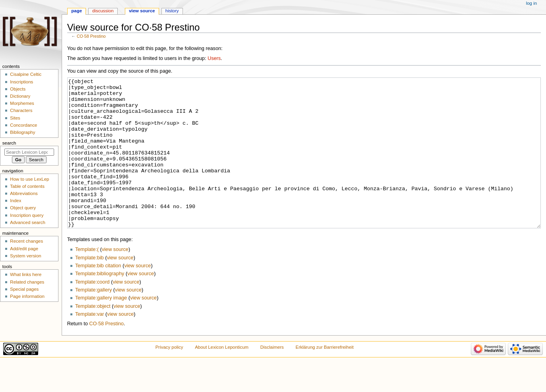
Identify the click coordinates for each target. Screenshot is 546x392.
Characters (21, 110)
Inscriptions (21, 82)
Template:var (90, 344)
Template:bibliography (100, 303)
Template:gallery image (101, 328)
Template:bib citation (98, 295)
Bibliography (22, 132)
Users (214, 58)
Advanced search (28, 222)
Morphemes (22, 103)
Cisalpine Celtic (26, 74)
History (172, 11)
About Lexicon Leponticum (222, 377)
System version (25, 256)
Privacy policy (169, 377)
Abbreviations (24, 193)
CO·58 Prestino (91, 36)
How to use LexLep (29, 179)
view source (115, 279)
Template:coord (92, 312)
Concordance (23, 125)
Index (16, 201)
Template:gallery (93, 320)
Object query (23, 208)
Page (77, 11)
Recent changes (26, 241)
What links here (26, 274)
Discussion (103, 11)
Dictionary (20, 96)
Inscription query (27, 215)
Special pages (24, 289)
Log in (531, 3)
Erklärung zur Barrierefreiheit (324, 377)
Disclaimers (272, 377)
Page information (27, 296)
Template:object (93, 336)
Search (9, 143)
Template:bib (89, 288)
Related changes (27, 282)
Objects (18, 89)
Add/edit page (24, 249)
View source (142, 11)
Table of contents (27, 186)
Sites (15, 118)
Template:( (87, 279)
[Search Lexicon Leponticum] (29, 152)
